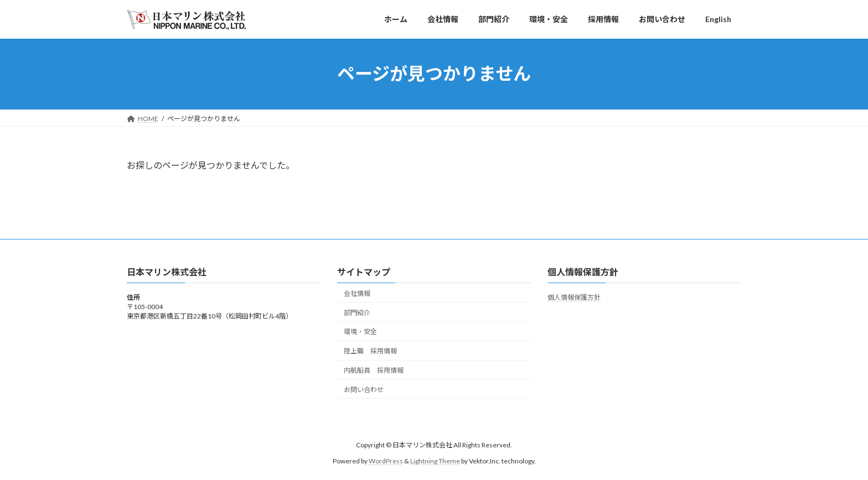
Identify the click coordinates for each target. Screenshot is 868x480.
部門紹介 (357, 312)
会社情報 (357, 293)
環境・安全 (360, 332)
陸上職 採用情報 (370, 351)
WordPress (386, 461)
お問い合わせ (364, 389)
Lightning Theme (435, 461)
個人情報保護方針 (574, 297)
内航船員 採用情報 (374, 370)
